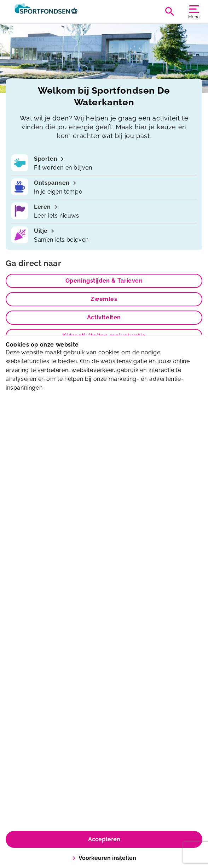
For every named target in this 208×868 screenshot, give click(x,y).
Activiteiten (104, 317)
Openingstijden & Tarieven (104, 281)
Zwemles (104, 299)
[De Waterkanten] (55, 11)
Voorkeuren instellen (104, 858)
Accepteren (104, 839)
